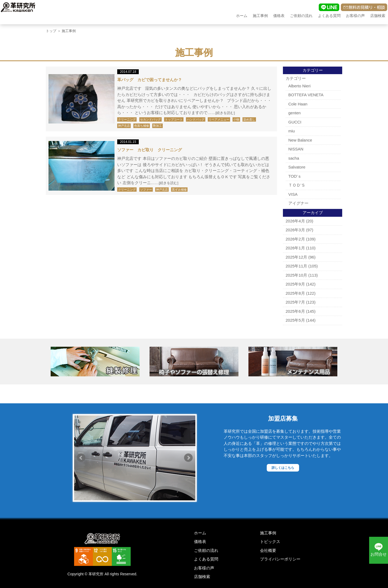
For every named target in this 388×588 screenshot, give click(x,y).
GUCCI (295, 122)
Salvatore (297, 167)
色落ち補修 (142, 126)
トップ (51, 31)
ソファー (146, 190)
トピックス (270, 541)
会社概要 (268, 550)
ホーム (242, 16)
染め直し (249, 119)
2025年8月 (295, 293)
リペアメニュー (219, 119)
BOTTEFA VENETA (306, 95)
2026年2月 (295, 239)
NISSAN (296, 149)
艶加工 (157, 126)
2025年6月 (295, 311)
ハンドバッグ (196, 119)
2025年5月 (295, 320)
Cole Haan (298, 104)
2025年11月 (296, 266)
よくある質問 (329, 16)
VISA (293, 194)
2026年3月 (295, 230)
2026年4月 (295, 221)
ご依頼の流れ (301, 16)
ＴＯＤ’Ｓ (297, 185)
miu (292, 131)
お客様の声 (355, 16)
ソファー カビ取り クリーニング (150, 150)
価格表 (279, 16)
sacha (294, 158)
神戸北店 (124, 126)
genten (295, 113)
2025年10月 (296, 275)
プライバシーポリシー (280, 559)
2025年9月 (295, 284)
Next (188, 458)
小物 (236, 119)
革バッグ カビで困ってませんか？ (150, 80)
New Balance (300, 140)
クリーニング (127, 119)
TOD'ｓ (295, 176)
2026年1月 (295, 248)
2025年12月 (296, 257)
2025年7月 (295, 302)
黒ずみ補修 (179, 190)
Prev (81, 458)
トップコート (174, 119)
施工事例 (260, 16)
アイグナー (298, 203)
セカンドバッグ (150, 119)
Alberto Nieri (299, 86)
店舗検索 (378, 16)
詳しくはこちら (283, 468)
